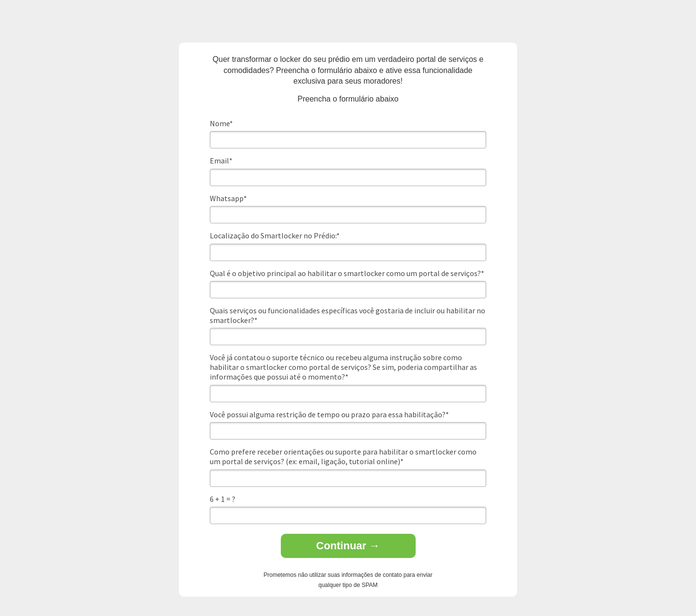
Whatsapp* (228, 198)
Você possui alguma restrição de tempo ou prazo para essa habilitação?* (329, 414)
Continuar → (348, 546)
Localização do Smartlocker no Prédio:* (275, 235)
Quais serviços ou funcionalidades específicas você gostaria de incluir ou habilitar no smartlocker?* (348, 315)
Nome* (221, 123)
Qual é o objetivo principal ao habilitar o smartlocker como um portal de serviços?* (347, 273)
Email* (221, 161)
